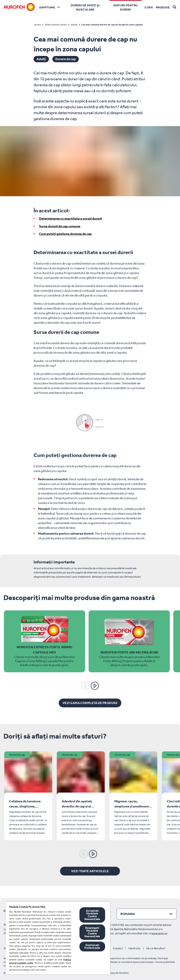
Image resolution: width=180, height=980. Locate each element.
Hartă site (135, 948)
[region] (58, 938)
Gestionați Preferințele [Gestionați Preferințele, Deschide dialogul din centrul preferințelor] (92, 946)
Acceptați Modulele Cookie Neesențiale (92, 915)
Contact (118, 948)
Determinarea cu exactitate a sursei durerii (70, 219)
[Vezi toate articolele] (90, 871)
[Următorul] (95, 686)
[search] (175, 7)
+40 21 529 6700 (113, 925)
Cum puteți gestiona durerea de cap (65, 234)
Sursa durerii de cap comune (60, 226)
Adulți (41, 59)
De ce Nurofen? (156, 948)
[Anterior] (85, 686)
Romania (128, 914)
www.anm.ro (159, 933)
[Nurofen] (19, 7)
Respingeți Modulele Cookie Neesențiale (92, 932)
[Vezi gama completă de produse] (90, 703)
